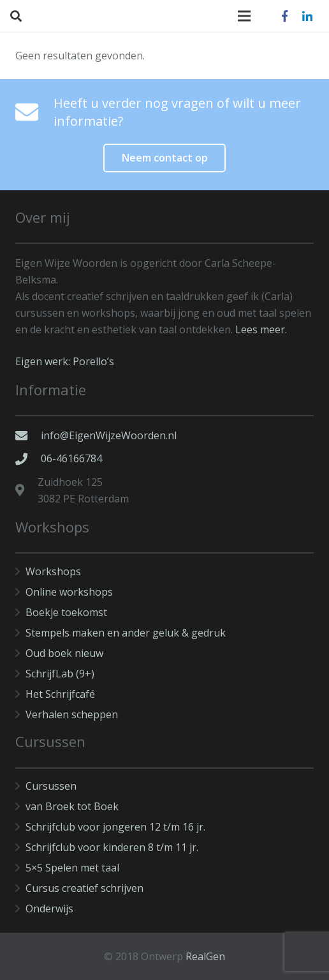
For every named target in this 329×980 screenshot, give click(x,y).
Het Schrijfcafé (60, 694)
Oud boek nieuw (64, 653)
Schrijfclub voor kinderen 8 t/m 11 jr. (112, 847)
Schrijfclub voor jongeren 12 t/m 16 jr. (115, 827)
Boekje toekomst (66, 612)
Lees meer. (261, 329)
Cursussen (51, 786)
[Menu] (244, 16)
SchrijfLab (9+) (60, 674)
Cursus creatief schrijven (84, 888)
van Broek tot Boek (72, 806)
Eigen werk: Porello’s (65, 361)
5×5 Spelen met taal (72, 868)
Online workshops (69, 592)
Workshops (53, 571)
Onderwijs (49, 908)
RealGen (205, 956)
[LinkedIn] (307, 16)
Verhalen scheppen (72, 714)
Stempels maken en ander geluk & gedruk (126, 633)
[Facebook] (284, 16)
